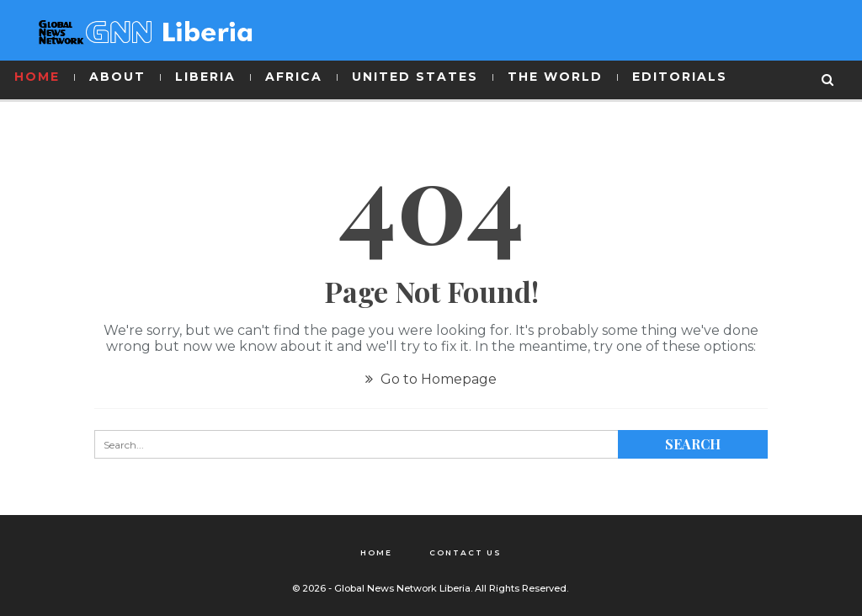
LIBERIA (205, 77)
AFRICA (294, 77)
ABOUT (117, 77)
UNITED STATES (415, 77)
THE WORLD (555, 77)
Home (376, 552)
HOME (37, 77)
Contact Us (466, 552)
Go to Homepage (431, 379)
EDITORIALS (680, 77)
